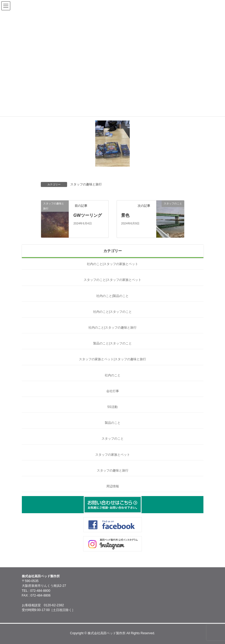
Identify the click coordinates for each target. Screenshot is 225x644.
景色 (125, 215)
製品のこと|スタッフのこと (112, 343)
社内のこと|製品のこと (112, 296)
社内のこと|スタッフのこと (112, 312)
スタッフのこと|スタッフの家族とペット (112, 280)
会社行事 (113, 391)
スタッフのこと (113, 439)
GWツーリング (88, 215)
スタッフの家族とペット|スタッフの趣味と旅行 (112, 359)
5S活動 (112, 407)
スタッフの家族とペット (113, 455)
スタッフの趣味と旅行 (86, 184)
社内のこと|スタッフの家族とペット (112, 264)
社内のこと (113, 375)
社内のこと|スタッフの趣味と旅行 (112, 328)
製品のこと (113, 423)
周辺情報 (113, 486)
